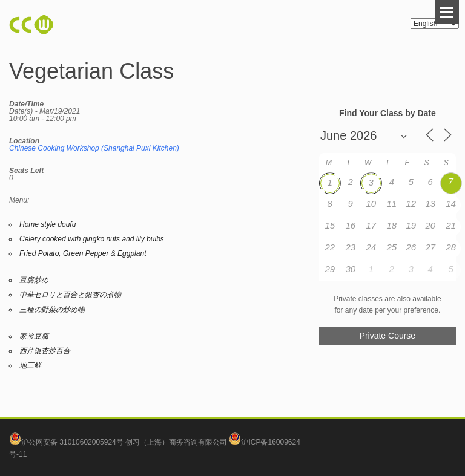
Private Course (388, 336)
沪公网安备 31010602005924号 (72, 442)
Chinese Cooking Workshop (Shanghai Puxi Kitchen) (94, 148)
